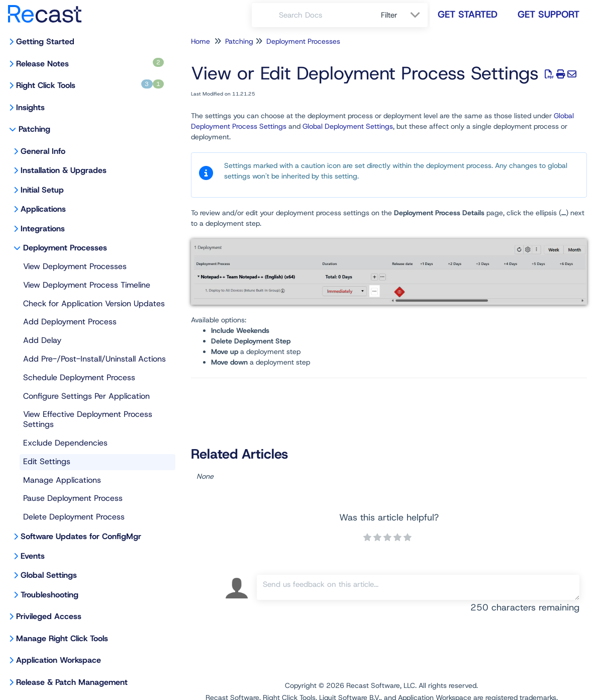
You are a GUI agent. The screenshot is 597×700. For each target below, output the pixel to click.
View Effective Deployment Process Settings (88, 419)
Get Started (468, 14)
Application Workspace (59, 660)
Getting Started (45, 41)
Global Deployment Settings (348, 126)
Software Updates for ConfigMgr (81, 536)
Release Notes (90, 63)
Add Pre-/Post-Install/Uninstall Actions (94, 359)
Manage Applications (62, 480)
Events (33, 556)
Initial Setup (42, 190)
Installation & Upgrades (64, 170)
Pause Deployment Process (73, 498)
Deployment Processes (65, 248)
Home (201, 41)
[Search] (265, 15)
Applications (43, 209)
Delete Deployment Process (74, 517)
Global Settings (49, 575)
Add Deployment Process (70, 322)
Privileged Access (49, 616)
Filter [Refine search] (390, 15)
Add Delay (42, 340)
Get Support (549, 14)
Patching (34, 129)
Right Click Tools (90, 85)
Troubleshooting (49, 595)
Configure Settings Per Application (86, 396)
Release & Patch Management (72, 682)
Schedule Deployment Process (79, 377)
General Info (43, 151)
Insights (30, 107)
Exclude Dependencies (65, 443)
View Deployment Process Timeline (87, 285)
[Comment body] (418, 587)
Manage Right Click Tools (62, 638)
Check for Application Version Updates (94, 303)
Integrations (43, 229)
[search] (324, 15)
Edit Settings (47, 461)
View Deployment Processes (75, 266)
